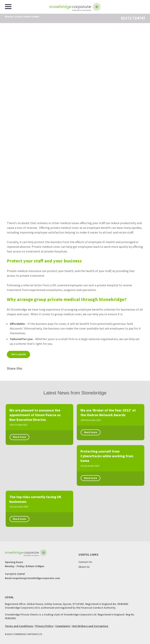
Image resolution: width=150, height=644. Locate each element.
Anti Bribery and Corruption (90, 624)
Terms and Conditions (19, 624)
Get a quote (19, 354)
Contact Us (85, 560)
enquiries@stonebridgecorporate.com (36, 576)
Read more (20, 437)
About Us (84, 565)
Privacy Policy (44, 624)
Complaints (63, 624)
